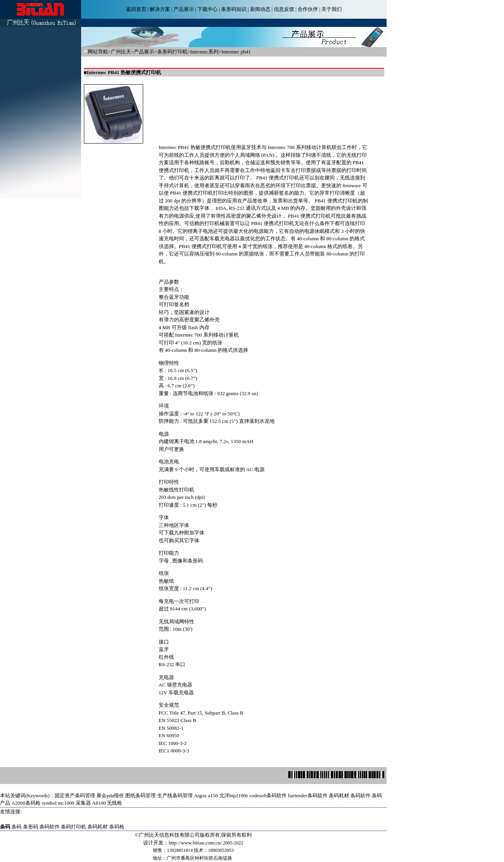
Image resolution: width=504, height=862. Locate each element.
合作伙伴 (308, 9)
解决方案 (160, 9)
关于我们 (332, 9)
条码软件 (360, 795)
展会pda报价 (110, 795)
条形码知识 (234, 9)
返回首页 (136, 9)
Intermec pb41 (236, 52)
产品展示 (184, 9)
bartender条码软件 (308, 795)
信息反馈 (284, 9)
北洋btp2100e (234, 795)
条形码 (31, 827)
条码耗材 (339, 795)
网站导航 (98, 52)
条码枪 (117, 827)
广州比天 (121, 52)
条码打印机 (74, 827)
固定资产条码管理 (75, 795)
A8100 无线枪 (107, 803)
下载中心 (208, 9)
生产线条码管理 (175, 795)
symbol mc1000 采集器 (66, 803)
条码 (16, 827)
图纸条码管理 (140, 795)
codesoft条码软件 (268, 795)
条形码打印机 (172, 52)
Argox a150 (206, 795)
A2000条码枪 (26, 803)
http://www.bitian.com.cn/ (195, 843)
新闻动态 (260, 9)
